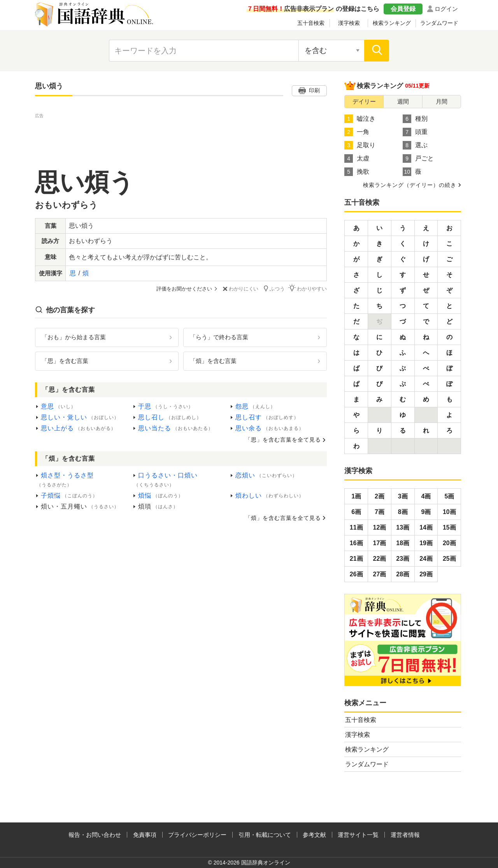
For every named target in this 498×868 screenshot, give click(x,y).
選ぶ (415, 145)
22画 (380, 559)
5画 (449, 496)
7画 (380, 512)
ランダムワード (439, 23)
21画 (356, 559)
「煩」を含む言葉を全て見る (283, 518)
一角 (357, 132)
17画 (380, 543)
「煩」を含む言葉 (213, 361)
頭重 (415, 132)
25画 (449, 559)
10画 (449, 512)
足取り (360, 145)
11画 (356, 527)
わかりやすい (308, 288)
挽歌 (357, 172)
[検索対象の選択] (331, 51)
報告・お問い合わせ (95, 835)
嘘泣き (360, 119)
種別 (415, 119)
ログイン (446, 9)
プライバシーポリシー (197, 835)
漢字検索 (349, 23)
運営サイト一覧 (358, 835)
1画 (356, 496)
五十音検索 (311, 23)
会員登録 (403, 9)
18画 (403, 543)
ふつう (274, 288)
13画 (403, 527)
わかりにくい (240, 289)
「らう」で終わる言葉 (219, 337)
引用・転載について (265, 835)
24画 (426, 559)
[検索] (377, 51)
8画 (403, 512)
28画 (403, 574)
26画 (356, 574)
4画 (426, 496)
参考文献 (314, 835)
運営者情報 (405, 835)
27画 (380, 574)
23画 (403, 559)
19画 (426, 543)
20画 (449, 543)
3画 (403, 496)
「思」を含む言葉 (65, 361)
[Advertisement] (181, 137)
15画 (449, 527)
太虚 (357, 158)
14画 (426, 527)
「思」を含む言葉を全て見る (283, 440)
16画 (356, 543)
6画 (356, 512)
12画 (380, 527)
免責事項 (145, 835)
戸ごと (418, 158)
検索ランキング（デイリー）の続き (410, 185)
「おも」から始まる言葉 (74, 337)
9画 (426, 512)
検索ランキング (392, 23)
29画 (426, 574)
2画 (380, 496)
